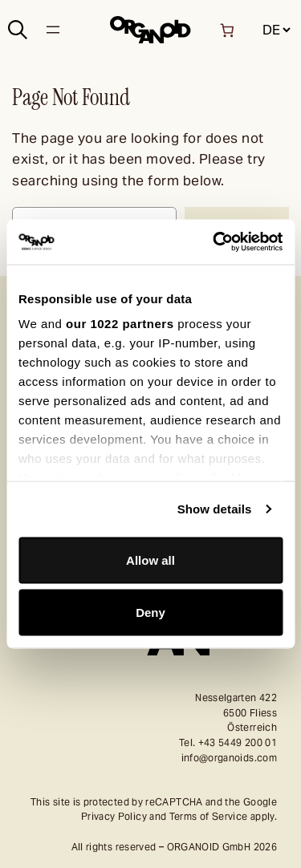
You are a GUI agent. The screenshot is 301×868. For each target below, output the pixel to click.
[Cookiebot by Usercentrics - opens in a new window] (214, 242)
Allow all (150, 560)
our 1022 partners (120, 324)
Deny (150, 612)
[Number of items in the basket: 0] (227, 30)
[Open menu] (53, 30)
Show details (215, 509)
